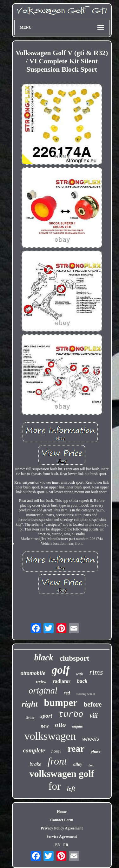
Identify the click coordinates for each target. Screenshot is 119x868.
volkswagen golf (62, 774)
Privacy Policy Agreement (62, 828)
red (67, 693)
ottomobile (33, 673)
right (30, 704)
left (71, 789)
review (41, 682)
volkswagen (50, 736)
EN (58, 845)
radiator (62, 681)
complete (34, 750)
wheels (91, 739)
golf (61, 670)
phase (96, 751)
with (79, 674)
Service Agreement (62, 836)
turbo (71, 715)
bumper (61, 703)
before (93, 704)
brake (36, 764)
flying (30, 717)
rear (76, 749)
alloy (78, 764)
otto (60, 725)
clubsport (74, 658)
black (44, 658)
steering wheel (86, 694)
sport (46, 716)
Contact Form (62, 820)
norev (56, 751)
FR (66, 845)
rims (96, 672)
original (43, 690)
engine (77, 726)
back (82, 681)
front (57, 761)
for (55, 786)
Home (62, 812)
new (45, 726)
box (91, 765)
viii (94, 715)
